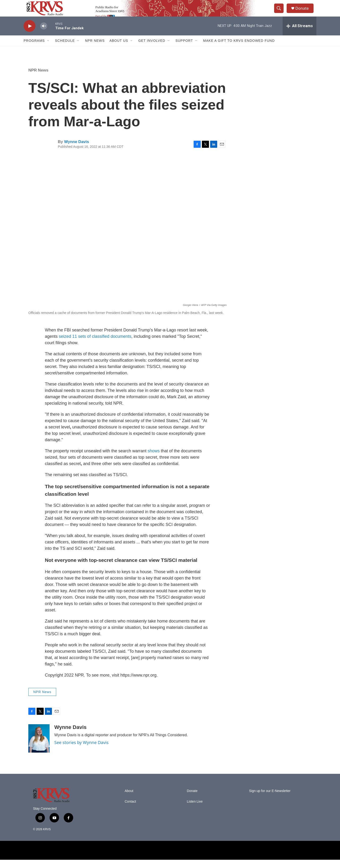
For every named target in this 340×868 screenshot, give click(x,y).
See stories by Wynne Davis (81, 751)
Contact (130, 810)
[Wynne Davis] (39, 747)
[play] (30, 34)
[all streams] (300, 34)
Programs (34, 49)
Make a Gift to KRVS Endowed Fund (239, 49)
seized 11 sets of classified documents (95, 345)
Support (184, 49)
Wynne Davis (76, 150)
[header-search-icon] (280, 13)
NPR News (95, 49)
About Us (119, 49)
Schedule (65, 49)
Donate (304, 12)
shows (154, 459)
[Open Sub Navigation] (48, 49)
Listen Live (195, 810)
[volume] (44, 34)
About (129, 799)
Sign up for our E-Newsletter (270, 799)
